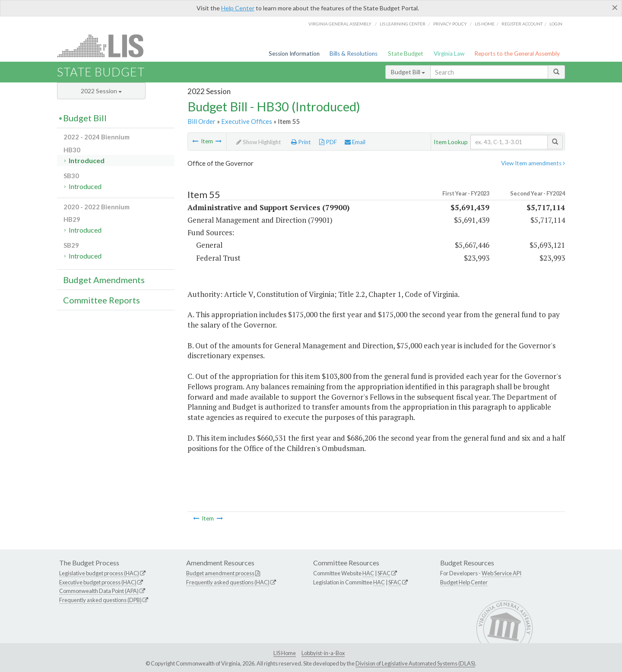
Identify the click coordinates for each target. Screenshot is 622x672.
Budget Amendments (104, 280)
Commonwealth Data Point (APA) (99, 591)
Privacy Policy (450, 24)
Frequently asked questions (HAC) (228, 582)
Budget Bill (408, 72)
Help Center (238, 8)
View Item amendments (533, 163)
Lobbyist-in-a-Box (323, 653)
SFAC (384, 573)
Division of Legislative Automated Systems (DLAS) (415, 663)
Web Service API (501, 573)
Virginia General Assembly (340, 24)
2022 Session (101, 91)
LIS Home (285, 653)
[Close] (615, 7)
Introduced (87, 160)
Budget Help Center (464, 582)
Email (355, 142)
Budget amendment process (220, 573)
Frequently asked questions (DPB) (100, 600)
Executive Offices (247, 121)
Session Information (294, 54)
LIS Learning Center (403, 24)
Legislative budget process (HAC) (99, 573)
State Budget (406, 54)
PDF (328, 142)
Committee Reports (102, 300)
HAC (368, 573)
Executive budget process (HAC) (98, 582)
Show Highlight (259, 142)
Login (556, 24)
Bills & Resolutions (354, 54)
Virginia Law (449, 54)
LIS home (485, 24)
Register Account (522, 24)
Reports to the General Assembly (517, 54)
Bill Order (202, 121)
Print (301, 142)
